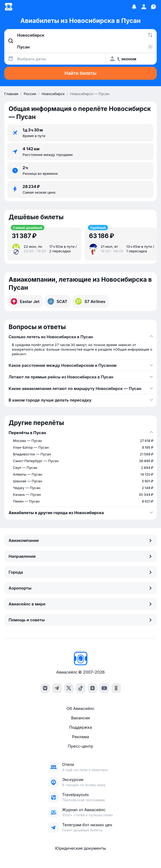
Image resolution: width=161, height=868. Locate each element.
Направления (80, 556)
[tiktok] (81, 688)
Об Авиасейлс (80, 708)
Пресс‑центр (80, 746)
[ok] (116, 688)
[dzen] (92, 688)
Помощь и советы (80, 620)
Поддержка (80, 727)
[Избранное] (134, 7)
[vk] (45, 688)
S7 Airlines (90, 301)
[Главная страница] (9, 7)
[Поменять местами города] (150, 35)
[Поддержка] (153, 7)
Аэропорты (80, 588)
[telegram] (57, 688)
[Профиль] (144, 7)
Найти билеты (80, 73)
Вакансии (81, 718)
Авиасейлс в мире (80, 604)
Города (80, 572)
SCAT (58, 301)
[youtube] (104, 688)
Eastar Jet (25, 301)
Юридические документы (80, 848)
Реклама (80, 737)
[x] (69, 688)
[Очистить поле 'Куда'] (150, 47)
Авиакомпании (80, 540)
